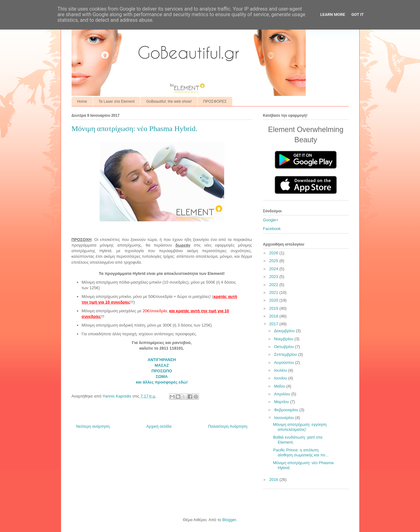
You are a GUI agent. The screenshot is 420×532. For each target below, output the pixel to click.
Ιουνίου (281, 378)
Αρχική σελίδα (159, 426)
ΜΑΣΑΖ (162, 365)
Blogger (229, 520)
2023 (274, 277)
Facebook (272, 229)
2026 (274, 253)
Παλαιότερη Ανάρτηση (228, 426)
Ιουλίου (281, 370)
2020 (274, 300)
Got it (357, 14)
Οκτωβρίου (284, 347)
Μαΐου (280, 386)
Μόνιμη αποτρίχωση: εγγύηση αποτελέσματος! (300, 427)
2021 (274, 292)
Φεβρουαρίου (287, 410)
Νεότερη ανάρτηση (93, 426)
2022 (274, 285)
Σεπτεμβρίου (286, 354)
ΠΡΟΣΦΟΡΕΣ (215, 101)
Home (82, 101)
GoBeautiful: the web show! (169, 101)
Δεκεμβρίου (285, 331)
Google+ (271, 220)
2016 (274, 480)
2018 (274, 316)
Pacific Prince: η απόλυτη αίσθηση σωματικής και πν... (301, 452)
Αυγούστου (285, 363)
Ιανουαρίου (285, 418)
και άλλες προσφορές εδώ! (162, 382)
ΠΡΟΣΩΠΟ (162, 371)
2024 (274, 269)
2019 (274, 308)
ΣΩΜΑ (162, 377)
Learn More (333, 14)
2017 (274, 324)
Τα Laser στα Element (117, 101)
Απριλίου (283, 394)
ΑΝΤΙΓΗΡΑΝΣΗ (162, 360)
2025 (274, 261)
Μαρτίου (282, 402)
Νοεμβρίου (284, 339)
